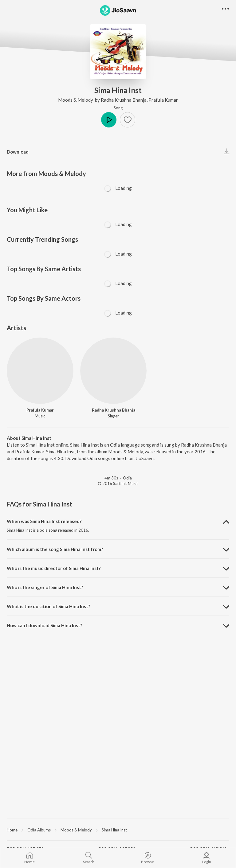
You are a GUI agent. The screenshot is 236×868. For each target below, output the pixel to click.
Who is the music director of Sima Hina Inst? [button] (54, 568)
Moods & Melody (76, 100)
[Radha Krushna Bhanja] (114, 371)
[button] (128, 120)
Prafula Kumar (163, 100)
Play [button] (109, 120)
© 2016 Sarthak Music (118, 483)
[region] (118, 830)
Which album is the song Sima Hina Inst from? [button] (55, 549)
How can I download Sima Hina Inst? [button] (44, 625)
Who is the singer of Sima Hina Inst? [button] (45, 587)
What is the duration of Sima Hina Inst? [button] (48, 606)
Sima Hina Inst (114, 830)
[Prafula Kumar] (40, 371)
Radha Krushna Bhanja (124, 100)
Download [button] (18, 152)
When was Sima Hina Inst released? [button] (44, 521)
